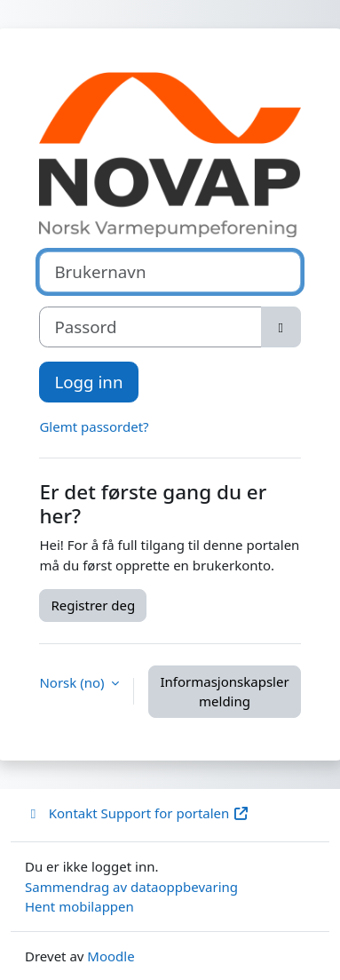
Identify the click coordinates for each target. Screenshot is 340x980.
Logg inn (88, 382)
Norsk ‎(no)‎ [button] (73, 682)
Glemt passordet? (94, 426)
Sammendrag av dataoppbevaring (131, 887)
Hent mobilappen (79, 906)
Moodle (111, 956)
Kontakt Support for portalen (137, 813)
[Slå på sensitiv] (281, 327)
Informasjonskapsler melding (224, 692)
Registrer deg (93, 605)
